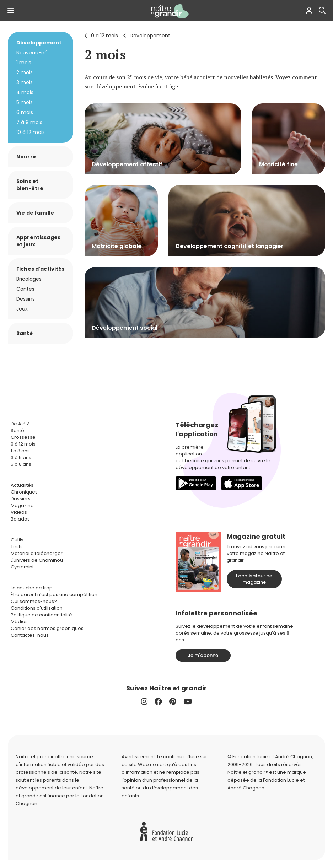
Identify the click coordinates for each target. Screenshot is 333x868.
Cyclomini (22, 567)
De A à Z (20, 424)
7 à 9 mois (29, 122)
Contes (25, 289)
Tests (17, 547)
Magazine (22, 505)
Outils (17, 540)
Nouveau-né (32, 53)
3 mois (25, 82)
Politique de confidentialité (41, 615)
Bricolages (29, 279)
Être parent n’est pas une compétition (54, 595)
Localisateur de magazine (254, 579)
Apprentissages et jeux (38, 241)
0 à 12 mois (104, 36)
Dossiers (21, 499)
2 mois (105, 55)
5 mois (25, 102)
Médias (19, 622)
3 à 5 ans (21, 457)
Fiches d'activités (41, 269)
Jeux (22, 309)
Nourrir (26, 157)
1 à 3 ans (20, 451)
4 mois (25, 92)
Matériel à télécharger (37, 553)
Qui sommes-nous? (34, 601)
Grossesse (23, 437)
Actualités (22, 485)
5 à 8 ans (21, 464)
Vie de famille (35, 213)
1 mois (24, 63)
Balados (20, 519)
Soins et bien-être (30, 185)
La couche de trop (32, 588)
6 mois (25, 112)
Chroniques (24, 492)
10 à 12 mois (31, 132)
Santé (25, 333)
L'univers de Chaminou (37, 560)
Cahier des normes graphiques (47, 628)
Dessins (26, 299)
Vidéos (19, 512)
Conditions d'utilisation (37, 608)
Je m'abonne (203, 655)
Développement (150, 36)
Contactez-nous (30, 635)
